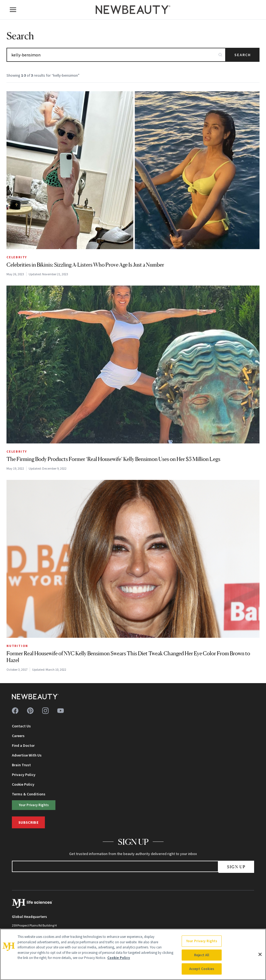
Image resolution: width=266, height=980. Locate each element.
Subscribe (28, 822)
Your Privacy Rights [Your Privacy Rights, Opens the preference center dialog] (202, 941)
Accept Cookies (202, 969)
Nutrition (17, 646)
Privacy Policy (24, 775)
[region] (133, 954)
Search (243, 55)
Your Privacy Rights (34, 805)
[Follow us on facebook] (15, 711)
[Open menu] (13, 10)
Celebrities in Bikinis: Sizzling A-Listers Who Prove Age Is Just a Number (85, 265)
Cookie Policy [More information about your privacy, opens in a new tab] (119, 958)
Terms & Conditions (29, 794)
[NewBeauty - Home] (133, 10)
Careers (18, 736)
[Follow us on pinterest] (30, 711)
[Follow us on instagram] (45, 711)
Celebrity (17, 257)
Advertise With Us (27, 755)
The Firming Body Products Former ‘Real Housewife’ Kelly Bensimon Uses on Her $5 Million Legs (113, 459)
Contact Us (21, 726)
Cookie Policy (23, 784)
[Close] (260, 954)
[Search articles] (116, 55)
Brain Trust (21, 765)
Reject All (202, 955)
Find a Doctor (23, 745)
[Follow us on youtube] (61, 711)
